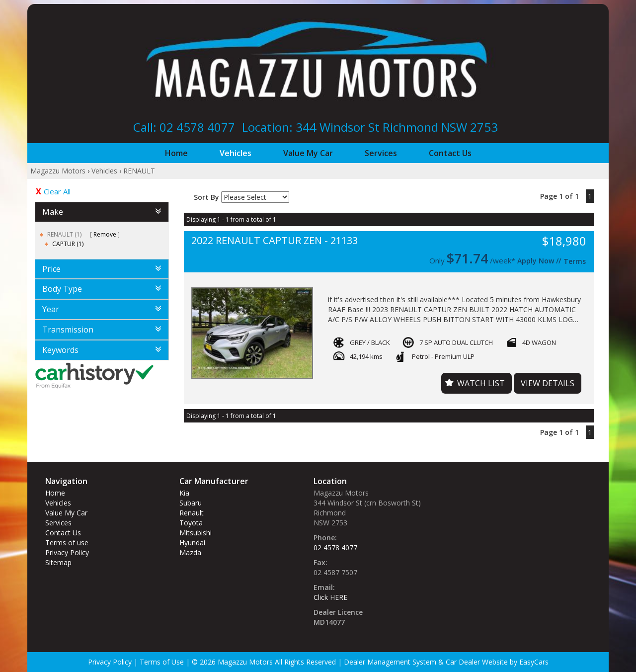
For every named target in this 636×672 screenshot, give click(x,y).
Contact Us (450, 153)
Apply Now (536, 261)
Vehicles (236, 153)
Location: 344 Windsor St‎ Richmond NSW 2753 (370, 127)
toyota (191, 523)
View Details (548, 383)
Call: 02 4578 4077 (184, 127)
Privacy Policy (67, 552)
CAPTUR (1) (68, 244)
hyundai (192, 543)
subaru (191, 503)
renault (192, 513)
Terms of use (67, 543)
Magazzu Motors (58, 171)
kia (184, 493)
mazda (190, 552)
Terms (575, 261)
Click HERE (330, 597)
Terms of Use (163, 662)
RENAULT (139, 171)
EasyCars (534, 662)
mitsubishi (196, 533)
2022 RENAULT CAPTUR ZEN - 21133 (275, 241)
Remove (105, 234)
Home (176, 153)
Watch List (481, 383)
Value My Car (308, 153)
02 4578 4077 (335, 547)
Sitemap (58, 562)
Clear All (57, 191)
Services (381, 153)
